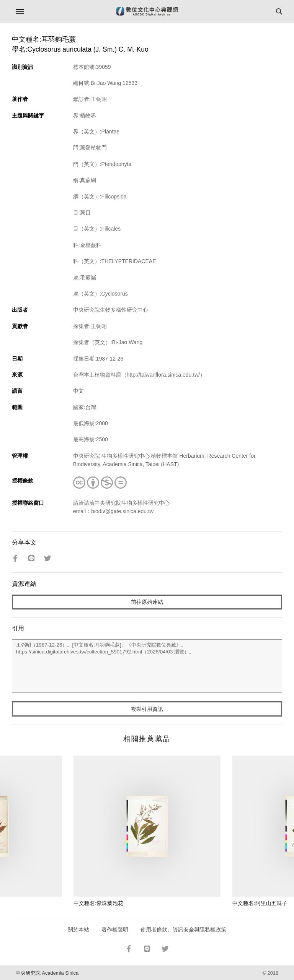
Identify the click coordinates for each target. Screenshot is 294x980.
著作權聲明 (115, 930)
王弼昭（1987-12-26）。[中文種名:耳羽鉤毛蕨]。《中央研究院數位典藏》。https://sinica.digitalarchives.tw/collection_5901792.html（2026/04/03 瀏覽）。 (147, 666)
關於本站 (78, 930)
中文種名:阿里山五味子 (260, 903)
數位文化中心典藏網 (147, 11)
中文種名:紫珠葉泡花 (98, 903)
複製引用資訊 (147, 709)
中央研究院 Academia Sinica (47, 973)
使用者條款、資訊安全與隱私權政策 (183, 930)
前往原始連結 (147, 602)
